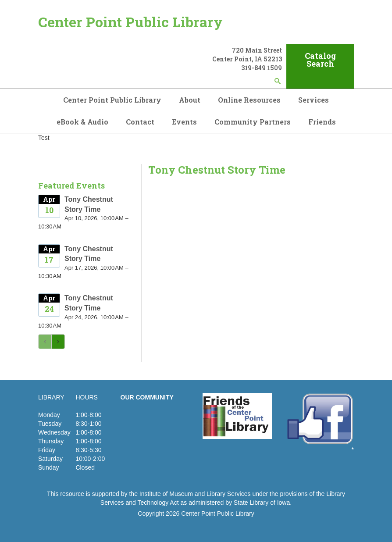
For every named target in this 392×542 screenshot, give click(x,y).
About (190, 100)
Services (314, 100)
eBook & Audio (82, 122)
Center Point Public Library (130, 22)
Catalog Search (320, 60)
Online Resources (249, 100)
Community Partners (253, 122)
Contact (140, 122)
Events (184, 122)
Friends (322, 122)
